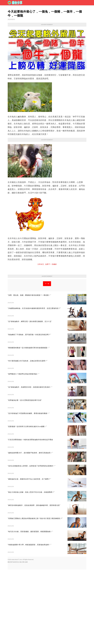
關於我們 (10, 587)
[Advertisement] (47, 291)
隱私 (24, 587)
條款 (21, 587)
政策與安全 (16, 587)
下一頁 (47, 308)
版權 (26, 587)
